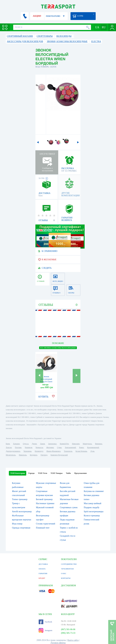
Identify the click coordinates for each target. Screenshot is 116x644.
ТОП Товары (57, 473)
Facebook (45, 622)
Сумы (59, 447)
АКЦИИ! (37, 16)
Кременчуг (39, 451)
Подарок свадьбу (92, 507)
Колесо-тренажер (92, 516)
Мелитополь (11, 455)
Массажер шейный (93, 503)
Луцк (92, 451)
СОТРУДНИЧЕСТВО (69, 564)
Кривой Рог (64, 444)
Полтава (18, 447)
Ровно (81, 447)
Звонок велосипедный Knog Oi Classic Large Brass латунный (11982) (46, 382)
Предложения (80, 473)
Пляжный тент (43, 528)
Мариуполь (87, 444)
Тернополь (68, 451)
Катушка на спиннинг (94, 491)
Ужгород (44, 455)
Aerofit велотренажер (22, 512)
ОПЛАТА (42, 569)
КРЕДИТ (42, 578)
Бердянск (33, 455)
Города (31, 473)
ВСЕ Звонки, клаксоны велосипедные (58, 348)
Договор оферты (58, 643)
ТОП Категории (18, 473)
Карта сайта (73, 640)
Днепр (34, 444)
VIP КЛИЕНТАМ (67, 569)
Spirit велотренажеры (94, 512)
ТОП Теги (42, 473)
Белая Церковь (81, 451)
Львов (42, 444)
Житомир (50, 447)
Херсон (9, 447)
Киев (8, 444)
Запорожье (52, 444)
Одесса (26, 444)
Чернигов (28, 447)
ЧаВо (68, 473)
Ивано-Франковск (53, 451)
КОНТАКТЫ (66, 578)
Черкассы (39, 447)
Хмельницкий (70, 447)
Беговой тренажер (44, 499)
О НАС (64, 573)
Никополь (23, 455)
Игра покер (17, 524)
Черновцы (27, 451)
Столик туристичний (45, 524)
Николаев (76, 444)
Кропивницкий (93, 447)
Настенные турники (45, 503)
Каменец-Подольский (59, 455)
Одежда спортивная (21, 528)
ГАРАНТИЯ (43, 573)
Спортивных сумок (69, 507)
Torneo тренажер (20, 499)
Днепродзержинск (13, 451)
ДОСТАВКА (43, 564)
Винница (99, 444)
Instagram (45, 630)
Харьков (16, 444)
